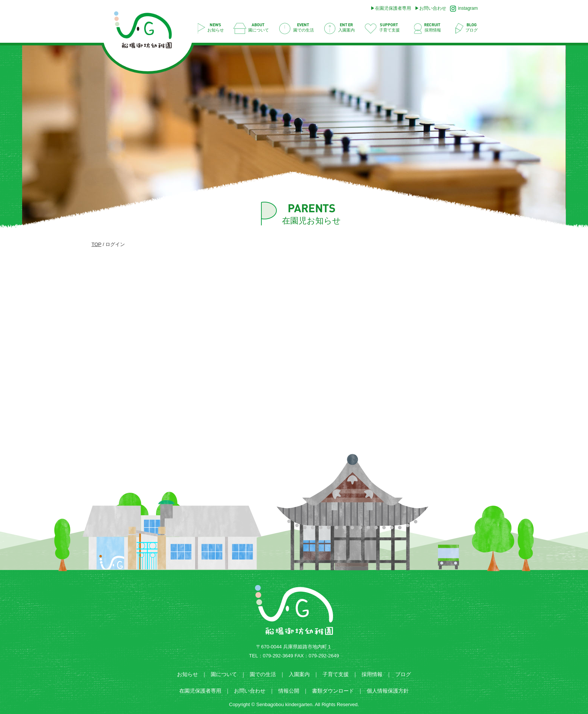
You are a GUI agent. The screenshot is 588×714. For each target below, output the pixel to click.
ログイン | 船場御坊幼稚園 (147, 32)
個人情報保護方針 (388, 691)
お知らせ (187, 674)
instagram (464, 9)
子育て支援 (336, 674)
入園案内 (299, 674)
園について (224, 674)
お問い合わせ (433, 8)
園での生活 (263, 674)
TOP (96, 244)
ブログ (403, 674)
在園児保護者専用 (393, 8)
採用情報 (372, 674)
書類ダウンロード (333, 691)
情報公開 (289, 691)
